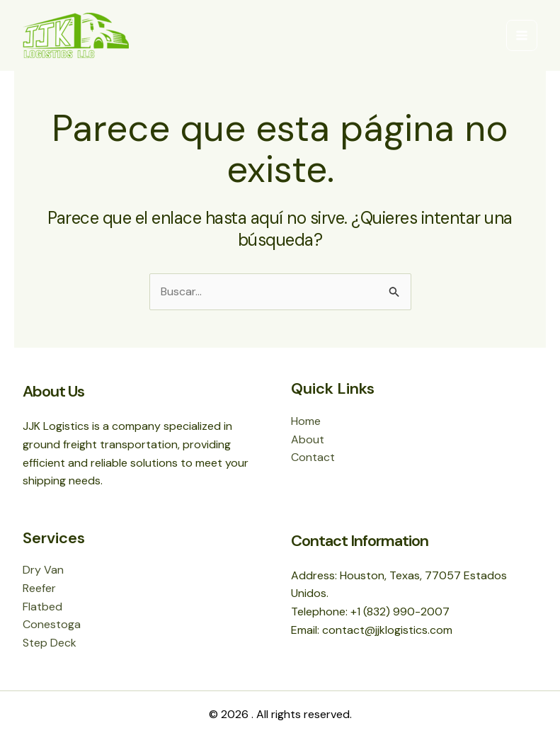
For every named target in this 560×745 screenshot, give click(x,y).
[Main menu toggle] (522, 35)
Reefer (39, 588)
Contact (313, 457)
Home (306, 421)
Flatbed (42, 607)
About (308, 439)
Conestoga (52, 624)
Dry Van (43, 570)
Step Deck (50, 643)
